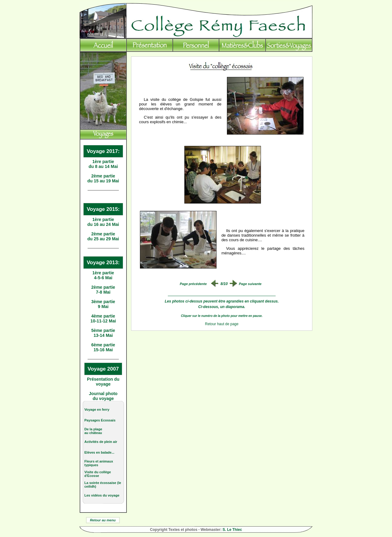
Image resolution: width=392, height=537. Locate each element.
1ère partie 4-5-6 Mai (103, 275)
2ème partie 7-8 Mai (103, 290)
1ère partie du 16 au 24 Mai (103, 222)
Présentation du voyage (103, 382)
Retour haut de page (222, 324)
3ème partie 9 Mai (103, 304)
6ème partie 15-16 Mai (103, 347)
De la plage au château (93, 431)
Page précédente (193, 284)
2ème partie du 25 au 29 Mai (103, 236)
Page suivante (250, 284)
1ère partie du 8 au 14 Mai (103, 164)
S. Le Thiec (232, 530)
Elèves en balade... (100, 452)
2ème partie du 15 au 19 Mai (103, 178)
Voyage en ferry (97, 409)
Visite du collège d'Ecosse (98, 474)
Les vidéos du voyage (102, 495)
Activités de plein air (101, 442)
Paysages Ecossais (100, 420)
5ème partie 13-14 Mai (103, 333)
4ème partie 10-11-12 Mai (103, 318)
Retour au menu (103, 520)
